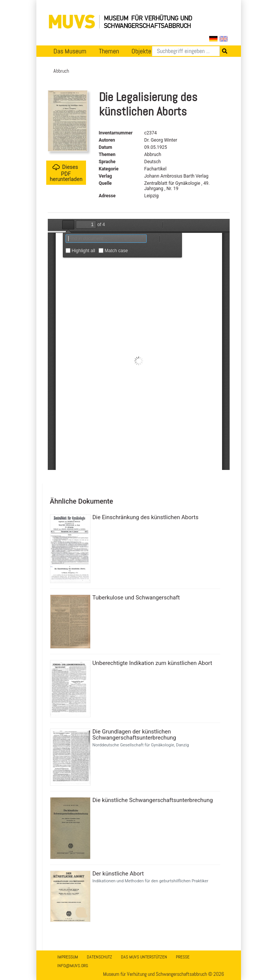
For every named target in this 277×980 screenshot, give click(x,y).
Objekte (141, 51)
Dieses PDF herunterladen (66, 173)
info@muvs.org (73, 966)
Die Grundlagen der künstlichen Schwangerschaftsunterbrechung (134, 735)
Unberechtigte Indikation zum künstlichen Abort (152, 663)
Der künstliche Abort (118, 874)
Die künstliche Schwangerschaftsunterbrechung (153, 800)
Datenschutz (99, 957)
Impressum (68, 957)
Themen (109, 51)
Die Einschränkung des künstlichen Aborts (146, 517)
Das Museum (70, 51)
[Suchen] (186, 51)
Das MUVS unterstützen (144, 957)
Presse (183, 957)
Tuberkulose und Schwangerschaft (136, 598)
